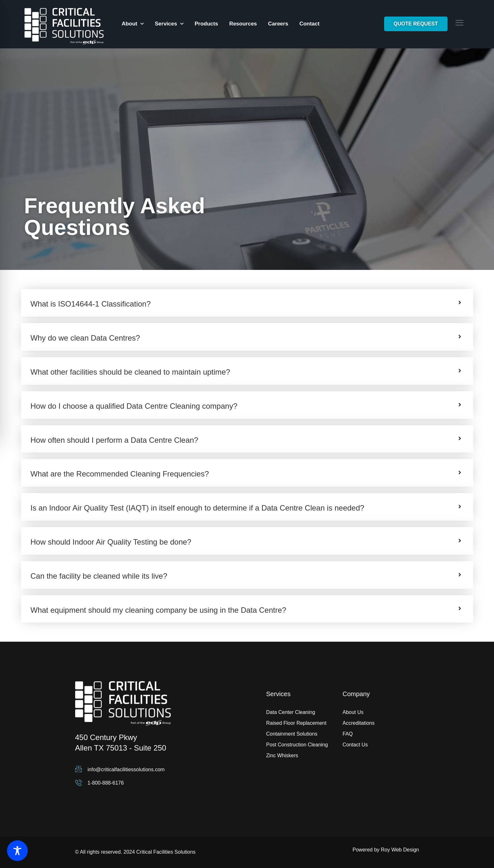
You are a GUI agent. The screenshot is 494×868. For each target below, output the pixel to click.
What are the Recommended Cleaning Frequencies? (120, 474)
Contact (309, 24)
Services (169, 24)
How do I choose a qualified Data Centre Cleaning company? (134, 406)
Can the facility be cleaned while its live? (99, 576)
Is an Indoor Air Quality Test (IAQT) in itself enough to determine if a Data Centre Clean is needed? (197, 508)
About (133, 24)
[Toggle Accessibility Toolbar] (17, 851)
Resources (243, 24)
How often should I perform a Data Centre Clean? (115, 440)
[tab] (247, 303)
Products (206, 24)
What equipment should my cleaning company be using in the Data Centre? (158, 610)
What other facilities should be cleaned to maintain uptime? (130, 372)
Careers (278, 24)
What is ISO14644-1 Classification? (91, 304)
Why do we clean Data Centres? (85, 338)
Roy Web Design (400, 850)
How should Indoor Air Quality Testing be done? (111, 542)
